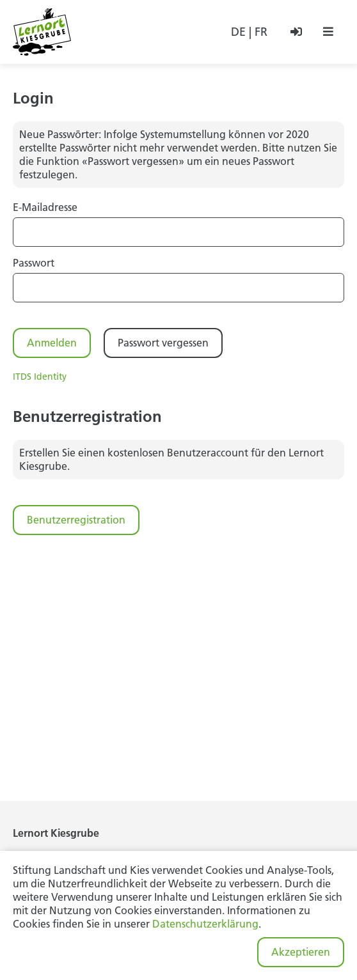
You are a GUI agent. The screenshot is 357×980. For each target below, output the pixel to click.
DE (238, 32)
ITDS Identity (40, 377)
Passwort (34, 263)
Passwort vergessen (163, 343)
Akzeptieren (301, 952)
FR (261, 32)
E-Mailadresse (45, 207)
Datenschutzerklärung (205, 924)
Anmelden (52, 343)
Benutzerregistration (76, 520)
